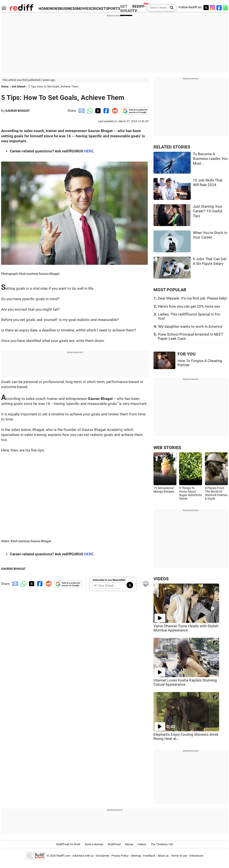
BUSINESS (68, 9)
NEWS (54, 9)
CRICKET (98, 9)
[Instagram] (213, 8)
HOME (44, 9)
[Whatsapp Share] (89, 111)
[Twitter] (206, 8)
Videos (142, 844)
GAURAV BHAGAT (18, 111)
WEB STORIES (167, 448)
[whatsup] (226, 8)
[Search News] (170, 8)
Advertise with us (83, 856)
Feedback (149, 856)
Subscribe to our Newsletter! (109, 580)
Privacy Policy (120, 856)
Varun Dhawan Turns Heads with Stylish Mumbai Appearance (186, 628)
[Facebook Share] (106, 111)
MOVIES (84, 9)
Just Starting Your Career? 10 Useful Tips (208, 211)
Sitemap (136, 856)
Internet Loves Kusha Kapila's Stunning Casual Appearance (185, 682)
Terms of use (179, 856)
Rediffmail (114, 844)
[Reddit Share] (114, 111)
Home (5, 86)
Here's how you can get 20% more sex (189, 306)
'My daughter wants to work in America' (190, 327)
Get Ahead (18, 86)
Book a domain (94, 844)
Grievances (196, 856)
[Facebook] (219, 8)
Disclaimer (103, 856)
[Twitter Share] (97, 111)
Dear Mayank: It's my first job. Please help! (192, 298)
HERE (89, 151)
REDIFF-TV (139, 9)
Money (129, 844)
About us (163, 856)
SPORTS (113, 9)
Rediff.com (63, 856)
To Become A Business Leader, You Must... (210, 159)
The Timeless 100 (162, 844)
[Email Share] (81, 111)
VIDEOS (161, 579)
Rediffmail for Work (68, 844)
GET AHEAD (126, 9)
